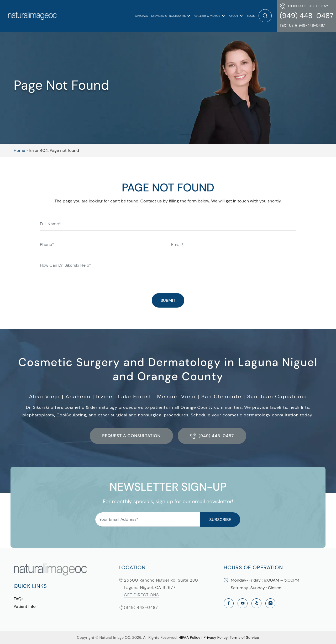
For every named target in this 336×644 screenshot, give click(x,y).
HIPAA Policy (189, 637)
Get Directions (141, 595)
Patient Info (25, 606)
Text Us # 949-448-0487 (302, 25)
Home (19, 150)
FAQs (19, 599)
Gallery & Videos (207, 16)
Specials (141, 16)
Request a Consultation (131, 436)
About (233, 16)
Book (251, 16)
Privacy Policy (216, 637)
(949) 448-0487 (306, 16)
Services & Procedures (169, 16)
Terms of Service (244, 637)
